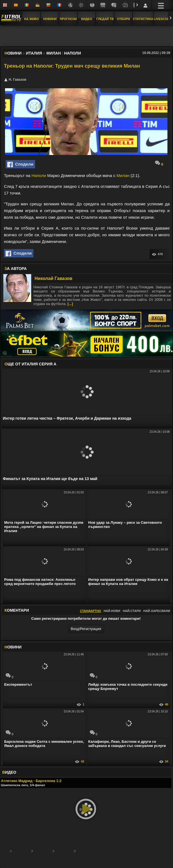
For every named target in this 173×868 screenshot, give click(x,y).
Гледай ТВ (105, 19)
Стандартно (91, 611)
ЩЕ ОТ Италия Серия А (30, 364)
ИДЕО (9, 772)
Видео (87, 19)
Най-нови (112, 611)
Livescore (163, 19)
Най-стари (132, 611)
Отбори (124, 19)
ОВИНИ (13, 647)
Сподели (20, 164)
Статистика (143, 19)
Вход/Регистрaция (86, 629)
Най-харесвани (157, 611)
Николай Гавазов (53, 278)
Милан (123, 175)
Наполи (39, 175)
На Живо (31, 19)
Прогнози (68, 19)
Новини (50, 19)
